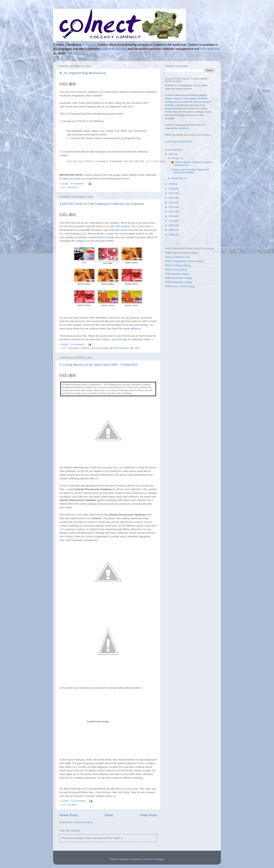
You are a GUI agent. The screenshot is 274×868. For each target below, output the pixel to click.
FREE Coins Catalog (176, 270)
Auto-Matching (210, 49)
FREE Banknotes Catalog (178, 278)
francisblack (135, 859)
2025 (172, 154)
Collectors (89, 45)
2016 (172, 198)
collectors (86, 348)
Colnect (65, 390)
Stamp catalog (173, 98)
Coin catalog (189, 98)
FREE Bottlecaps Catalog (178, 282)
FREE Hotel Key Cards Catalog (181, 253)
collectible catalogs (114, 49)
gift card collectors (119, 348)
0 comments (77, 344)
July (66, 234)
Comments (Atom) (83, 822)
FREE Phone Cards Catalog (180, 286)
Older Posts (148, 815)
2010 (172, 225)
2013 (172, 212)
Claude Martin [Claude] (101, 237)
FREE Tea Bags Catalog (178, 265)
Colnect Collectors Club (177, 257)
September (178, 178)
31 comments (78, 801)
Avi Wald (66, 385)
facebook (72, 187)
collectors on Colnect (100, 92)
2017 (172, 193)
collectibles (73, 348)
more (177, 102)
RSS (109, 838)
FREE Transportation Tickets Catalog (184, 261)
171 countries (67, 529)
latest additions (132, 329)
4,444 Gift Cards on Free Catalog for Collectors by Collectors (102, 204)
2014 (172, 207)
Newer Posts (69, 815)
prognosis (89, 763)
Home (109, 815)
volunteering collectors (177, 128)
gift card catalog (120, 226)
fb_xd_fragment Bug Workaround (83, 73)
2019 (172, 184)
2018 (172, 189)
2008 (172, 235)
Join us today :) (77, 53)
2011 (172, 221)
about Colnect (185, 141)
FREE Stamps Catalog (177, 274)
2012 (172, 216)
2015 (172, 202)
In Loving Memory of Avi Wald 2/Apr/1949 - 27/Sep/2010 (99, 365)
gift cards (135, 348)
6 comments (77, 184)
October (176, 158)
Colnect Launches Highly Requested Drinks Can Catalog (190, 171)
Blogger (160, 859)
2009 (172, 230)
